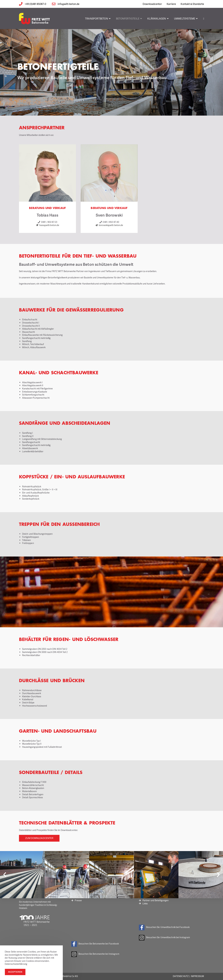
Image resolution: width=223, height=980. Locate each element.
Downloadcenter (152, 4)
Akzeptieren (15, 972)
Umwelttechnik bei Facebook (175, 927)
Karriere (171, 4)
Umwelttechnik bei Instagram (175, 937)
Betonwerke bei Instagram (106, 954)
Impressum (198, 976)
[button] (5, 875)
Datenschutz (181, 976)
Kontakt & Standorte (192, 4)
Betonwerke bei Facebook (106, 944)
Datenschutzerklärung (16, 964)
